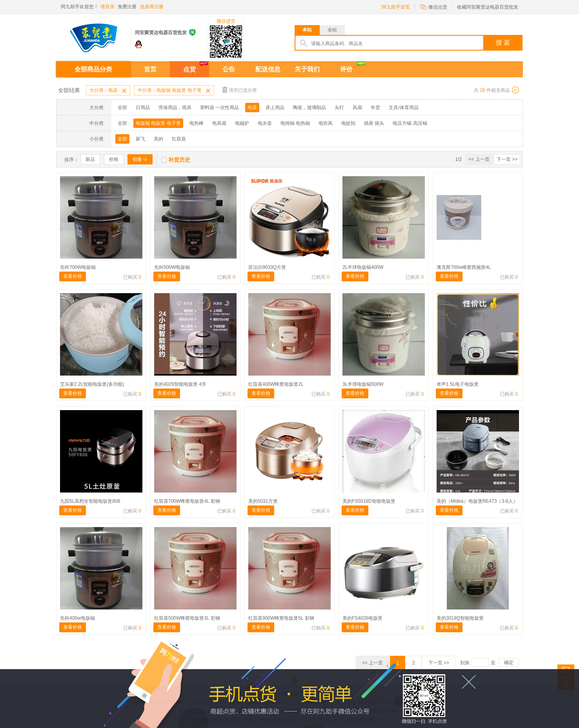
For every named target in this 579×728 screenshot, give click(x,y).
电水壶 (265, 123)
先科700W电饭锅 (78, 267)
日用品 (143, 108)
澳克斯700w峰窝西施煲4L (464, 267)
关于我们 (307, 69)
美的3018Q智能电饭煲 (460, 618)
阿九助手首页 (396, 7)
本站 (307, 30)
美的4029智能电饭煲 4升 (180, 384)
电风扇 (219, 123)
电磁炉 (242, 123)
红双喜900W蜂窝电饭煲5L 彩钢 (281, 618)
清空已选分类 (239, 90)
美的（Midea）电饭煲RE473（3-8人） (477, 501)
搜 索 (503, 43)
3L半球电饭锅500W (363, 384)
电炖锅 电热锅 (295, 123)
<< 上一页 (479, 159)
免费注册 (127, 7)
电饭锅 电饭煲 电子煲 (158, 123)
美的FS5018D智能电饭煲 (369, 501)
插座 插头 (374, 123)
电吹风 (326, 123)
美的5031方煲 (263, 501)
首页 (150, 69)
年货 (375, 108)
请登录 (107, 7)
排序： (71, 160)
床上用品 (275, 108)
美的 (158, 139)
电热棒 (197, 123)
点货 (189, 69)
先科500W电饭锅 (172, 267)
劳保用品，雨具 (175, 108)
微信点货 (434, 6)
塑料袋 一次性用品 (219, 108)
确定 (509, 662)
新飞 (140, 139)
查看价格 (73, 276)
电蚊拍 (348, 123)
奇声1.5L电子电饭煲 (458, 384)
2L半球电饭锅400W (363, 267)
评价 (346, 69)
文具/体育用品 (403, 108)
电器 (252, 108)
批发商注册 (152, 7)
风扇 (357, 108)
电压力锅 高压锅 (410, 123)
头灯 (339, 108)
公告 (229, 69)
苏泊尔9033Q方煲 (267, 267)
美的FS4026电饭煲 (362, 618)
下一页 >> (507, 159)
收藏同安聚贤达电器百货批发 (488, 7)
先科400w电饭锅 (77, 618)
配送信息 (268, 69)
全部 (122, 108)
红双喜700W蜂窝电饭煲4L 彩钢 (187, 501)
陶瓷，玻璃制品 (310, 108)
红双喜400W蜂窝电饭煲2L (276, 384)
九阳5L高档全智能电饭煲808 (90, 501)
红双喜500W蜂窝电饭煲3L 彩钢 (187, 618)
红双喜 (179, 139)
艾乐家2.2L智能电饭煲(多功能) (92, 384)
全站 (332, 30)
